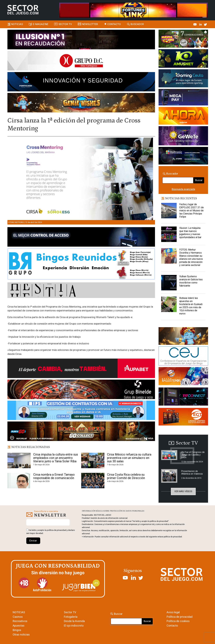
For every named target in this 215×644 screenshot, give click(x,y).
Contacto (114, 24)
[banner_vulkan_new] (81, 237)
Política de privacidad (180, 617)
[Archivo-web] (183, 156)
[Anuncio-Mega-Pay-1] (183, 98)
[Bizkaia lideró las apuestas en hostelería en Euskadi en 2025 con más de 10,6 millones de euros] (169, 304)
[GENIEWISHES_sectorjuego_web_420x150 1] (183, 336)
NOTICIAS (19, 612)
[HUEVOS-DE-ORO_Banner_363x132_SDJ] (183, 39)
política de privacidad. (173, 537)
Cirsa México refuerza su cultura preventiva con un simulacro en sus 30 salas (129, 458)
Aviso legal (173, 612)
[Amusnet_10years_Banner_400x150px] (183, 59)
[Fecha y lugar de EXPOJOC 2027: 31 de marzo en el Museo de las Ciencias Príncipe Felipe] (169, 211)
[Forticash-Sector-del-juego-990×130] (81, 82)
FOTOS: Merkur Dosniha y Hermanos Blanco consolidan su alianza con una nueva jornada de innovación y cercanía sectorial (191, 257)
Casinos (18, 617)
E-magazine (41, 24)
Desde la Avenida (74, 621)
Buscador (137, 24)
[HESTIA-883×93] (81, 291)
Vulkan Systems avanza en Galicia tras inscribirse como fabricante (191, 281)
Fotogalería (71, 617)
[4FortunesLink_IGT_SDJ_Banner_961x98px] (133, 10)
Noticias (17, 24)
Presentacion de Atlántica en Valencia (192, 472)
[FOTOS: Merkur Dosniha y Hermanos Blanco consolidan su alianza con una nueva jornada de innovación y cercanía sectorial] (169, 256)
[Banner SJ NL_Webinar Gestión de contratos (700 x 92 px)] (81, 411)
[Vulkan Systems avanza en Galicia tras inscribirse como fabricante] (169, 283)
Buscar (199, 180)
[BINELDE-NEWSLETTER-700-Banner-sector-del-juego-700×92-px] (81, 390)
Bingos (17, 630)
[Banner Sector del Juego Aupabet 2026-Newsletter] (81, 369)
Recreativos (20, 621)
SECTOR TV (65, 24)
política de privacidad (57, 530)
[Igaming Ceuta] (183, 79)
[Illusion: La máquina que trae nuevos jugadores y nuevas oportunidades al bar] (169, 234)
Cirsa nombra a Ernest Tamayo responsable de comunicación (54, 476)
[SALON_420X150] (183, 116)
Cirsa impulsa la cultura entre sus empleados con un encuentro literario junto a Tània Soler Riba (56, 458)
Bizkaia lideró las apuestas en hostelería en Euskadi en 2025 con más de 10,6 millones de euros (191, 306)
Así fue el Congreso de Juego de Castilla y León (193, 455)
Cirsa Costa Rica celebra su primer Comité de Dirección (126, 476)
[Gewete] (183, 136)
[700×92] (81, 432)
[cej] (183, 357)
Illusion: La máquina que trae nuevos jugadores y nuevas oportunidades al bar (190, 233)
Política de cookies (178, 621)
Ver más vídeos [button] (183, 491)
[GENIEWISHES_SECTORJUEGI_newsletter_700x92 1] (81, 103)
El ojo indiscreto (74, 626)
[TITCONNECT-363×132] (183, 397)
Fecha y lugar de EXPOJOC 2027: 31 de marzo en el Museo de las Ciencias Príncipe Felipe (191, 211)
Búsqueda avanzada (183, 189)
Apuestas (19, 626)
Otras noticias (16, 222)
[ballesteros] (183, 377)
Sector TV (70, 612)
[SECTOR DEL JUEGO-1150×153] (81, 61)
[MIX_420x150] (183, 417)
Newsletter (90, 24)
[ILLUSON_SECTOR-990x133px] (81, 40)
